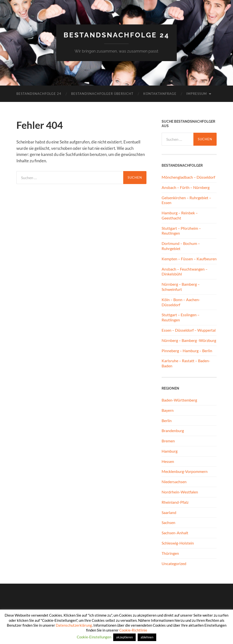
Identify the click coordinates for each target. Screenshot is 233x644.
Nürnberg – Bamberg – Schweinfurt (181, 287)
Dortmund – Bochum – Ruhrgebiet (181, 246)
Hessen (168, 461)
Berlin (167, 420)
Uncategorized (174, 563)
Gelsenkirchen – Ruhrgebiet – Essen (186, 200)
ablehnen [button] (147, 637)
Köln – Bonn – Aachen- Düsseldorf (181, 302)
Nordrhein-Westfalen (180, 492)
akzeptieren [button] (124, 637)
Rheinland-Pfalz (175, 502)
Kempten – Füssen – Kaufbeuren (189, 259)
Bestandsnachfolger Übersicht (102, 94)
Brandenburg (173, 431)
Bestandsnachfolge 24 (116, 35)
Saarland (169, 512)
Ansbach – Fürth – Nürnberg (186, 187)
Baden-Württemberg (179, 400)
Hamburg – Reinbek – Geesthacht (180, 215)
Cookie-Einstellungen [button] (94, 637)
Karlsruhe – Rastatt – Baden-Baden (186, 363)
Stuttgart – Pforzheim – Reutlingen (181, 231)
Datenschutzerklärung (74, 625)
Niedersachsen (174, 482)
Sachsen (168, 522)
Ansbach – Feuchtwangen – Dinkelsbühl (185, 272)
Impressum (197, 94)
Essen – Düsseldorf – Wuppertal (189, 330)
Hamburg (170, 451)
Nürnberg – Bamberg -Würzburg (189, 340)
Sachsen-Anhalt (175, 533)
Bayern (168, 410)
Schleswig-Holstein (178, 543)
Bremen (168, 441)
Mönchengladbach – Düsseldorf (188, 177)
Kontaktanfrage (160, 94)
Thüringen (170, 553)
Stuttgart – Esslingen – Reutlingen (181, 317)
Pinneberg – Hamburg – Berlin (187, 351)
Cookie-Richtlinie (133, 630)
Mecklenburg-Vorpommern (185, 471)
